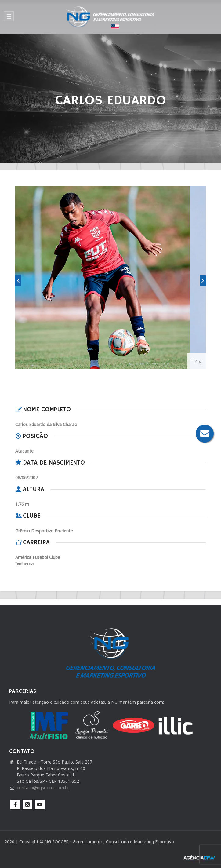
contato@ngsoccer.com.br (43, 788)
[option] (102, 277)
